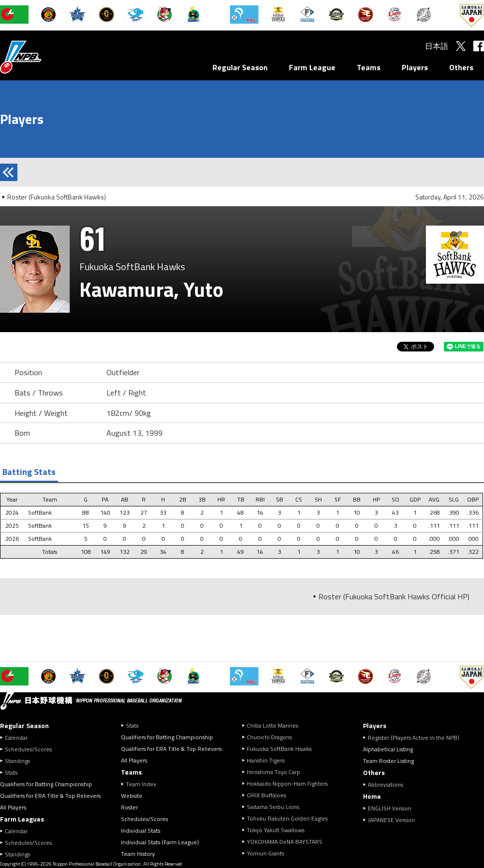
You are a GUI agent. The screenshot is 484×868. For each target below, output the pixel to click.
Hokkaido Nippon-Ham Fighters (287, 784)
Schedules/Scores (28, 749)
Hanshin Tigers (266, 760)
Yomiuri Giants (265, 853)
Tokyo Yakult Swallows (276, 830)
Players (415, 67)
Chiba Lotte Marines (272, 725)
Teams (369, 67)
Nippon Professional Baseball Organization (45, 57)
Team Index (141, 784)
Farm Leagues (22, 819)
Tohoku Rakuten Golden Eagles (287, 818)
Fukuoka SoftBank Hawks (279, 749)
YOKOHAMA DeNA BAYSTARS (285, 842)
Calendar (16, 738)
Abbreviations (386, 784)
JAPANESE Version (391, 820)
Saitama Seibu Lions (273, 807)
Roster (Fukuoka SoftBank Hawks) (57, 197)
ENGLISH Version (390, 808)
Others (461, 67)
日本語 (437, 46)
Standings (17, 761)
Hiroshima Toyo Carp (273, 772)
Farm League (312, 67)
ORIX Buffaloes (266, 795)
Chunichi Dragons (269, 737)
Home (372, 796)
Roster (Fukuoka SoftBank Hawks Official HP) (394, 596)
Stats (11, 772)
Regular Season (240, 67)
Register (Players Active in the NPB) (416, 738)
